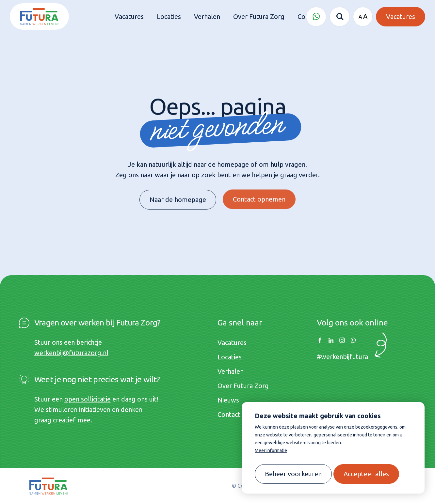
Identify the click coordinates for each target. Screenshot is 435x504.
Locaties (230, 357)
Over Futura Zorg (243, 386)
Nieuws (228, 400)
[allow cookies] (366, 474)
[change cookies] (293, 474)
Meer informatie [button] (271, 450)
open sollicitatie (88, 399)
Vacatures (232, 343)
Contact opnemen (259, 194)
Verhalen (231, 371)
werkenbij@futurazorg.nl (71, 353)
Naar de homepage (178, 197)
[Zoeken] (340, 17)
